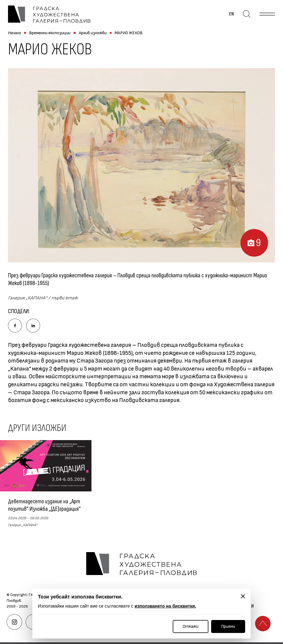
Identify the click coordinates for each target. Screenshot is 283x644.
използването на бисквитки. (165, 606)
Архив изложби (93, 33)
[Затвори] (243, 596)
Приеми (228, 626)
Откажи (191, 626)
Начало (15, 33)
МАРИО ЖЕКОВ (129, 33)
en (232, 14)
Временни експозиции (50, 33)
